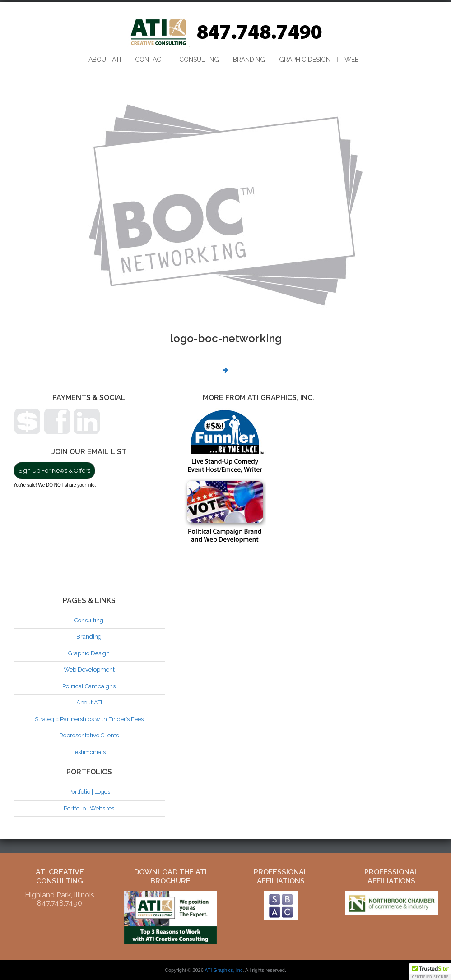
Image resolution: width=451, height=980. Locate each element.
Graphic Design (305, 60)
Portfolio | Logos (89, 792)
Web (352, 60)
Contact (150, 60)
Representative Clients (89, 735)
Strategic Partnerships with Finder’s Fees (89, 719)
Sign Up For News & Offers (54, 471)
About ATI (105, 60)
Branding (249, 60)
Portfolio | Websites (89, 808)
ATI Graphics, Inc (223, 970)
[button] (430, 971)
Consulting (199, 60)
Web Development (89, 669)
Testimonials (89, 752)
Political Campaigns (89, 686)
